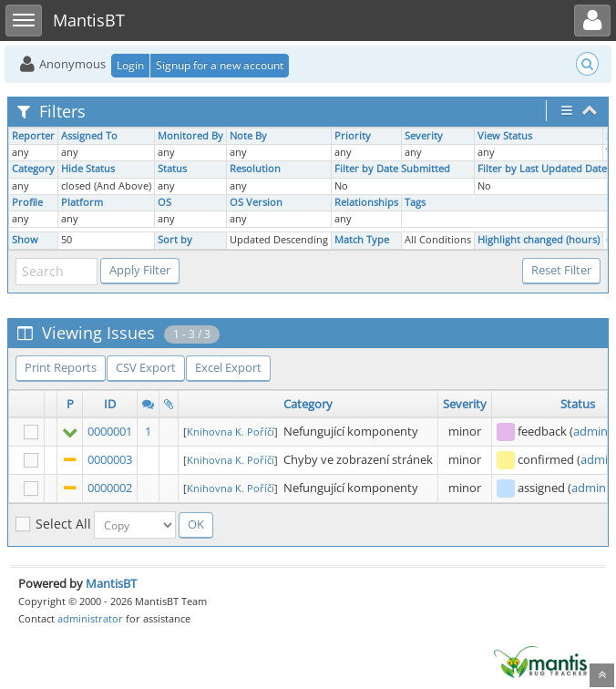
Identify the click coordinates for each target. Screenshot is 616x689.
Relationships (366, 202)
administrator (90, 618)
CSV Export (146, 367)
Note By (248, 136)
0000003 (110, 459)
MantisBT (111, 583)
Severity (424, 136)
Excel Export (228, 367)
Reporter (33, 136)
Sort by (175, 240)
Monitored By (190, 136)
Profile (27, 202)
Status (172, 169)
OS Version (256, 202)
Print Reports (61, 367)
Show (25, 240)
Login (130, 65)
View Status (505, 136)
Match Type (362, 240)
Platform (82, 202)
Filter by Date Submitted (392, 169)
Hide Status (88, 169)
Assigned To (89, 136)
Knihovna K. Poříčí (231, 432)
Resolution (255, 169)
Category (33, 169)
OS (164, 202)
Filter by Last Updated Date (542, 169)
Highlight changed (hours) (539, 240)
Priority (353, 136)
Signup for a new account (220, 65)
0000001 (110, 431)
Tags (415, 202)
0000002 (110, 488)
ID (110, 404)
